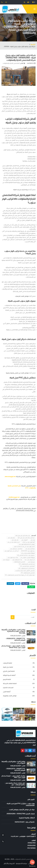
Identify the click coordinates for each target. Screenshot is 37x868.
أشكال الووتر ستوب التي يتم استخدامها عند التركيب (24, 547)
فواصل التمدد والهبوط (10, 696)
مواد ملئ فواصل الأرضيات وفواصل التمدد (22, 810)
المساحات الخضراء (8, 688)
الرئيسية (33, 44)
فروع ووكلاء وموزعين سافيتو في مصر (28, 557)
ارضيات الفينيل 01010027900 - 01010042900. (20, 814)
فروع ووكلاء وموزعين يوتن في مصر (28, 553)
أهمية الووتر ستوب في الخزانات (28, 542)
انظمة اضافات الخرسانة (10, 683)
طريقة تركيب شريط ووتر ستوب (16, 549)
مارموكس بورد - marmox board (25, 822)
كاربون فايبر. (31, 799)
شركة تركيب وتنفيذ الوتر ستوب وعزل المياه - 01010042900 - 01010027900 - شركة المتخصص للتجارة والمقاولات (20, 58)
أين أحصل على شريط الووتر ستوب (11, 551)
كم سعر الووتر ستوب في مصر (14, 542)
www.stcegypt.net (10, 477)
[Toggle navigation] (35, 9)
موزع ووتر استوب (6, 560)
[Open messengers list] (32, 862)
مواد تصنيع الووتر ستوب (17, 560)
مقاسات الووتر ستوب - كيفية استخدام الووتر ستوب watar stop (13, 647)
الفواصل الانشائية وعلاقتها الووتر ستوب (27, 544)
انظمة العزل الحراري (9, 671)
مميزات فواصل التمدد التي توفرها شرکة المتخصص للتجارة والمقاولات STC (20, 575)
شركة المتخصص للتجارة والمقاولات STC (27, 568)
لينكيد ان (10, 583)
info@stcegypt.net (14, 497)
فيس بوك (25, 583)
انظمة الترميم (7, 679)
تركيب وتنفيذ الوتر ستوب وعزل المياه (23, 536)
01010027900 (32, 843)
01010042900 (31, 845)
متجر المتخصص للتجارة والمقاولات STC (27, 564)
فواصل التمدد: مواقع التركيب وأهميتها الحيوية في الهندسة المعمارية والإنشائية (13, 631)
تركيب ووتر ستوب (15, 540)
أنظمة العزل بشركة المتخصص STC (27, 566)
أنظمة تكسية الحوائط (9, 675)
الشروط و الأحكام (9, 863)
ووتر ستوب (32, 540)
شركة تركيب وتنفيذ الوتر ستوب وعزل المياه (26, 538)
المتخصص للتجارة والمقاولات (11, 63)
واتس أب (31, 587)
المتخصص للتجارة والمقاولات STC (28, 573)
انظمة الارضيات (7, 663)
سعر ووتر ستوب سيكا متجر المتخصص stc (26, 555)
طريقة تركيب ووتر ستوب (30, 549)
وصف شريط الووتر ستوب (13, 557)
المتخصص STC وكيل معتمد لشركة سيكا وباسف (25, 571)
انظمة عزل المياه (8, 667)
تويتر (18, 583)
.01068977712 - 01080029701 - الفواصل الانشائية (15, 639)
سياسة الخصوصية (21, 863)
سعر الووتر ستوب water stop (28, 551)
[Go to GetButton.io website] (32, 866)
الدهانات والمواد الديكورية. (27, 818)
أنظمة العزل (7, 692)
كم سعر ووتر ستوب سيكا (30, 560)
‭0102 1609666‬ (31, 848)
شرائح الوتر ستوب (11, 538)
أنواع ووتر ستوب (24, 540)
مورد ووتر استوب (31, 562)
